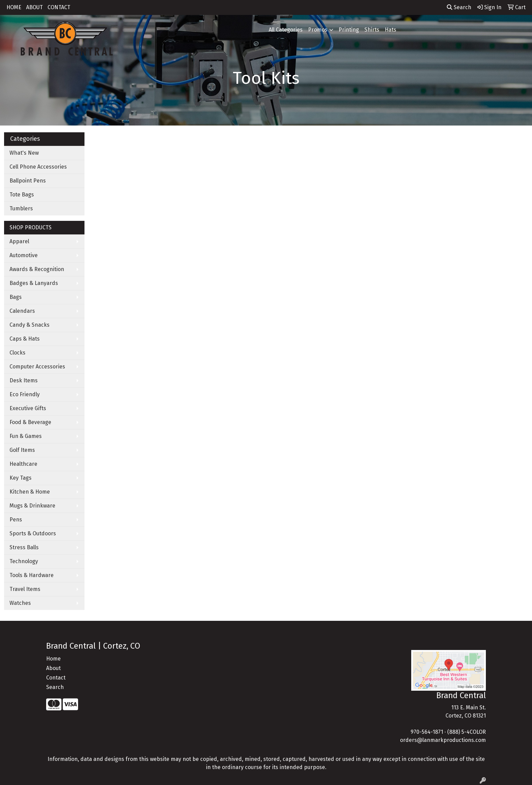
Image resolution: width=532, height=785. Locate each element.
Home (53, 659)
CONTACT (59, 7)
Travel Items (25, 589)
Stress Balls (24, 547)
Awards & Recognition (37, 269)
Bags (16, 297)
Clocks (17, 353)
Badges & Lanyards (34, 283)
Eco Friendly (25, 394)
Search (459, 7)
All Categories (286, 30)
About (53, 668)
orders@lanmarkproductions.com (443, 740)
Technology (24, 561)
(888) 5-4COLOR (467, 732)
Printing (349, 30)
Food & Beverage (30, 422)
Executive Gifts (28, 408)
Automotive (24, 255)
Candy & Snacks (30, 325)
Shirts (372, 30)
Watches (20, 603)
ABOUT (34, 7)
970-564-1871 (427, 732)
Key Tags (21, 478)
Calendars (22, 311)
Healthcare (23, 464)
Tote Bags (22, 195)
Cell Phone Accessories (38, 167)
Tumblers (21, 208)
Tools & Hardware (32, 575)
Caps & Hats (25, 339)
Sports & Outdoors (33, 533)
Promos (318, 30)
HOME (14, 7)
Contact (56, 678)
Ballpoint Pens (28, 181)
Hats (391, 30)
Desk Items (24, 380)
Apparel (19, 241)
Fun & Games (26, 436)
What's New (24, 153)
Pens (16, 520)
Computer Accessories (37, 367)
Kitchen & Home (30, 492)
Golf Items (22, 450)
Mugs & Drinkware (32, 506)
